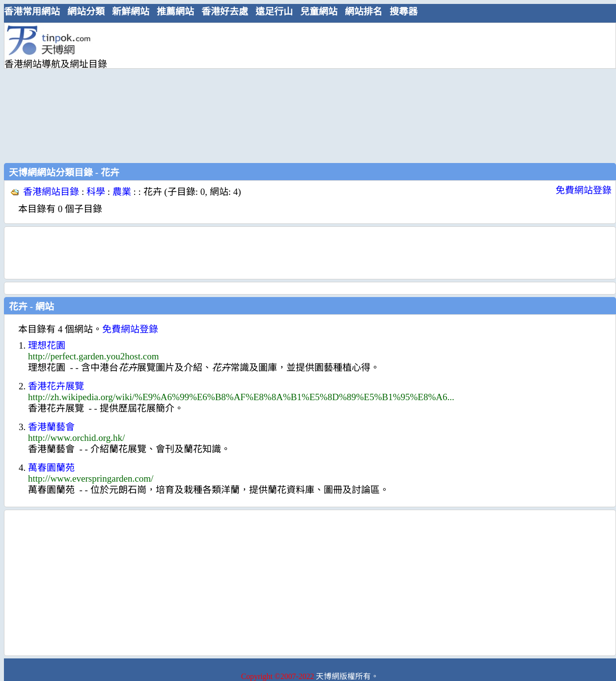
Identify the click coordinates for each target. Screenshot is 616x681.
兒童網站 (319, 12)
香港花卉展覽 (56, 386)
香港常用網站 (32, 12)
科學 (96, 192)
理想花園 (47, 345)
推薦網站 (175, 12)
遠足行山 (274, 12)
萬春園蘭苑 (51, 468)
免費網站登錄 (584, 190)
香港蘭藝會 (51, 427)
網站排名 (364, 12)
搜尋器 (404, 12)
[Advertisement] (305, 92)
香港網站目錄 (51, 192)
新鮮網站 (131, 12)
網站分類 (86, 12)
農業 (122, 192)
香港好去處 (225, 12)
